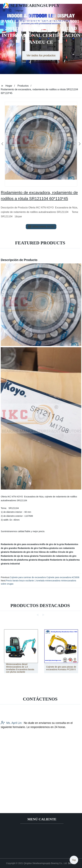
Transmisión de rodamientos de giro (58, 556)
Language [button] (19, 11)
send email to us (41, 227)
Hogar (9, 86)
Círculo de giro (66, 552)
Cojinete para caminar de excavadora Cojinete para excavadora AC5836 (45, 577)
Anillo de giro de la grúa (52, 544)
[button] (4, 11)
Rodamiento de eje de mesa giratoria (20, 556)
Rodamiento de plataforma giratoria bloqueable (25, 560)
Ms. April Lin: (12, 742)
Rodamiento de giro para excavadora (20, 544)
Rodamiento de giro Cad (30, 548)
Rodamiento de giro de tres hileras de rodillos (34, 552)
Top (74, 859)
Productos (23, 86)
